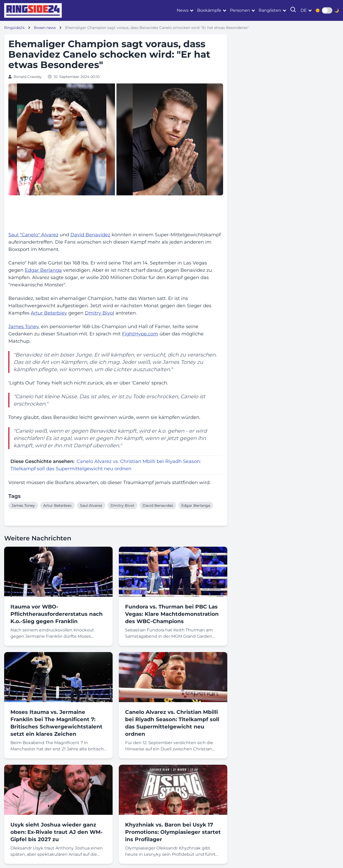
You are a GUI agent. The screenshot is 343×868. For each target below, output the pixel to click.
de (304, 10)
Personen (240, 10)
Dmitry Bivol (99, 313)
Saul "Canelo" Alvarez (33, 235)
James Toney (23, 327)
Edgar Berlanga (43, 270)
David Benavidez (90, 235)
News (183, 10)
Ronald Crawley (28, 77)
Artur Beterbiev (49, 313)
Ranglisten (270, 10)
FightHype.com (140, 334)
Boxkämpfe (209, 10)
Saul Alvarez (91, 505)
